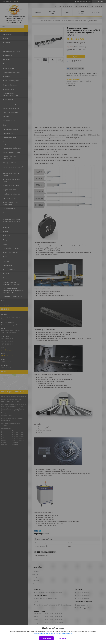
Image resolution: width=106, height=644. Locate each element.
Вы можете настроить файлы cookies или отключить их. (52, 633)
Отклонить (62, 638)
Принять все (46, 638)
